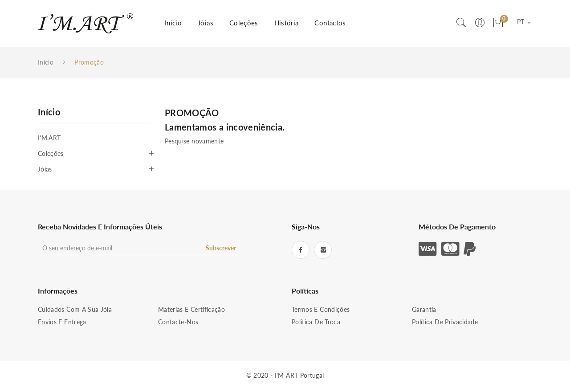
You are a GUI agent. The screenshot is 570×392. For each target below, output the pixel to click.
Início (49, 112)
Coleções (51, 153)
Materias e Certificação (191, 309)
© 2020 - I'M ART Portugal (285, 375)
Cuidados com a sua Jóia (75, 309)
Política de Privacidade (445, 322)
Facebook (301, 250)
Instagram (323, 250)
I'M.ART (49, 138)
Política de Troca (316, 322)
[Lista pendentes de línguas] (525, 22)
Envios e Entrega (62, 322)
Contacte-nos (178, 322)
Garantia (424, 309)
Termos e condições (321, 309)
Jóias (45, 169)
